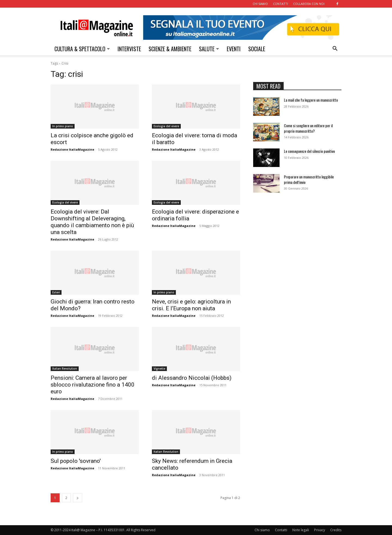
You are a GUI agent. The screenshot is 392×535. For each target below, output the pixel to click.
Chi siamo (262, 530)
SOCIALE (257, 49)
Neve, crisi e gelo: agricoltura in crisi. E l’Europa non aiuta (191, 305)
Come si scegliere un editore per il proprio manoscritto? (308, 128)
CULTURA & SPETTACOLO (82, 49)
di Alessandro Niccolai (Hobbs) (192, 378)
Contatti (281, 530)
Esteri (56, 292)
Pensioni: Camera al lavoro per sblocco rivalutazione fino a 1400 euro (93, 385)
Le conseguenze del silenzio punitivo (309, 151)
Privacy (320, 530)
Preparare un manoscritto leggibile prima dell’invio (309, 179)
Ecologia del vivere (166, 126)
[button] (335, 49)
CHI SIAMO (260, 4)
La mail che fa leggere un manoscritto (311, 100)
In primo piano (63, 126)
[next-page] (78, 498)
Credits (336, 530)
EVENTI (234, 49)
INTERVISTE (129, 49)
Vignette (159, 369)
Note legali (301, 530)
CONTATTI (281, 4)
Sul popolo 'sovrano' (76, 461)
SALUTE (209, 49)
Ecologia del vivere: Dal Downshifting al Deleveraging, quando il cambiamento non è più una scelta (92, 222)
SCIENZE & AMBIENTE (170, 49)
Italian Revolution (65, 369)
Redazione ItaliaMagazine (72, 149)
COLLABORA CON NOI (309, 4)
